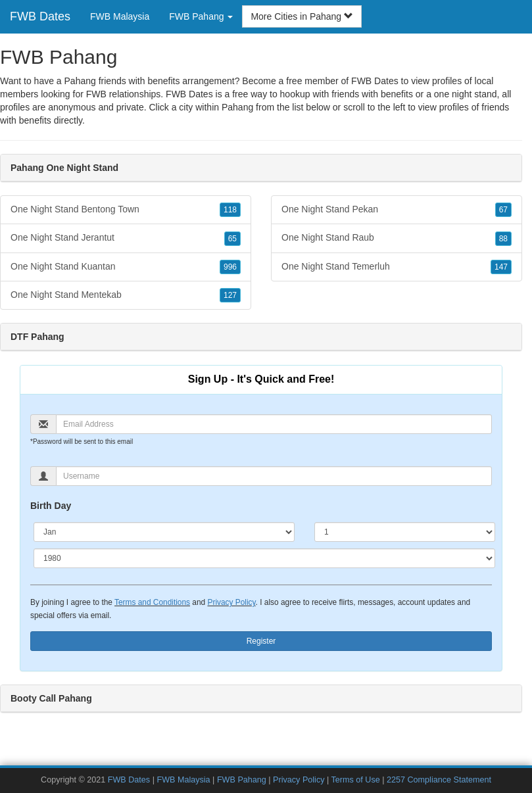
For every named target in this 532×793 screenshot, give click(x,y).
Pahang (237, 107)
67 (503, 210)
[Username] (274, 476)
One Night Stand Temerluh (397, 267)
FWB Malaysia (120, 16)
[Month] (164, 532)
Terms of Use (356, 780)
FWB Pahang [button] (201, 16)
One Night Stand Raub (397, 238)
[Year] (264, 558)
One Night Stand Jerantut (126, 238)
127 (230, 295)
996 (230, 267)
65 (232, 239)
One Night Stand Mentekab (126, 295)
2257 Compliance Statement (439, 780)
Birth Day (51, 506)
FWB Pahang (242, 780)
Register (261, 641)
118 (230, 210)
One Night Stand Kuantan (126, 267)
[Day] (405, 532)
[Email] (274, 424)
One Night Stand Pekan (397, 210)
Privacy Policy (231, 602)
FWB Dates (40, 16)
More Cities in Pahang (302, 16)
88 (503, 239)
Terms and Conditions (152, 602)
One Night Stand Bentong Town (126, 210)
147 (501, 267)
